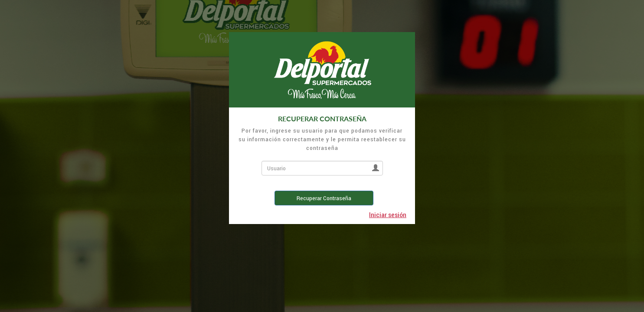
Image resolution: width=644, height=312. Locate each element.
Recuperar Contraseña (324, 198)
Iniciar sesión (388, 214)
